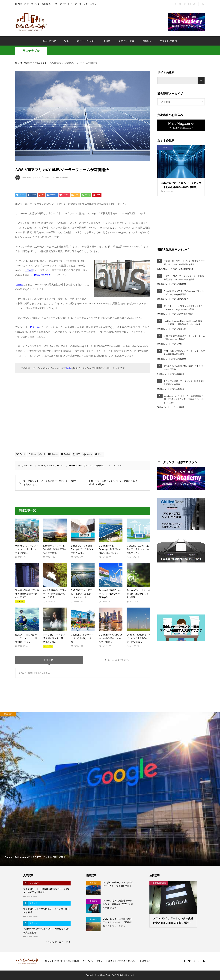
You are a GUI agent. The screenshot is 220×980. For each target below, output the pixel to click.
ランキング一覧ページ (57, 942)
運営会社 (146, 961)
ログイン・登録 (126, 41)
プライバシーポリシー (94, 961)
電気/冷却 (182, 284)
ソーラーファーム (75, 466)
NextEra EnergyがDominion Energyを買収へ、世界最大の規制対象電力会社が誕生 (183, 323)
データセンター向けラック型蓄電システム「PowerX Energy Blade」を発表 (183, 308)
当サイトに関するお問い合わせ (123, 961)
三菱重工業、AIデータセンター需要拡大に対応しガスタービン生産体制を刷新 (184, 263)
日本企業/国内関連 (186, 269)
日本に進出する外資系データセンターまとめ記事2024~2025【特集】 (184, 338)
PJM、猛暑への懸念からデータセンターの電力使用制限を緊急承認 (184, 353)
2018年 (29, 270)
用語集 (107, 41)
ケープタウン (61, 466)
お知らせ (147, 41)
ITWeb (19, 284)
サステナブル (31, 51)
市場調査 (181, 407)
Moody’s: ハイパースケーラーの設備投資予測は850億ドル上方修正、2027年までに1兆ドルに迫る (184, 399)
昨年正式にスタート (45, 275)
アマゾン (50, 466)
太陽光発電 (99, 466)
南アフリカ (88, 466)
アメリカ (34, 327)
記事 (68, 368)
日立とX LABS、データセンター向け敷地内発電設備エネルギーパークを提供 (184, 278)
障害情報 (181, 374)
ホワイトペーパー (86, 41)
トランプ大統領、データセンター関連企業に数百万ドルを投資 (184, 383)
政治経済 (181, 389)
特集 (66, 41)
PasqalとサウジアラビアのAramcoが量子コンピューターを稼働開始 (184, 293)
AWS (43, 466)
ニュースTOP (49, 41)
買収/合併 (182, 329)
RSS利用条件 (73, 961)
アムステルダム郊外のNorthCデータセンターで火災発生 (183, 368)
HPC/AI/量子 (183, 299)
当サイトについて (169, 41)
